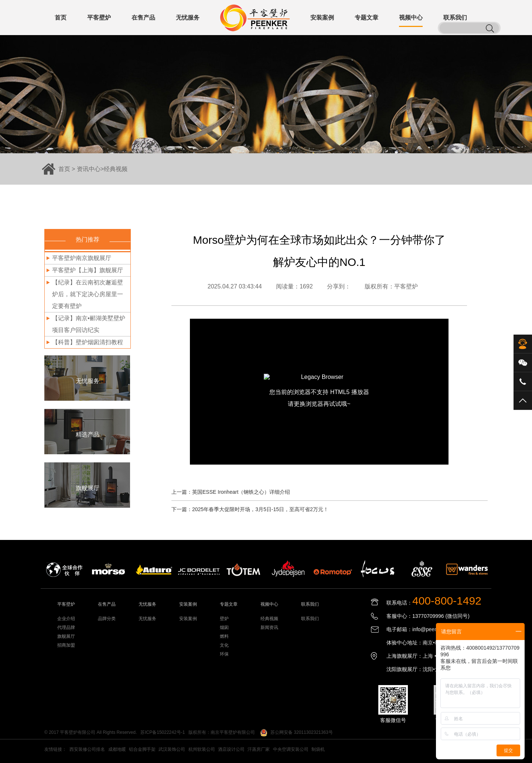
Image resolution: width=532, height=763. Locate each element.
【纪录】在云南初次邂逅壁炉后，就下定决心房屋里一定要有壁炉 (88, 294)
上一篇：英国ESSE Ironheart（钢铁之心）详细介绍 (231, 492)
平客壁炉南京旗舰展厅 (82, 258)
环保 (224, 654)
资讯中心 (89, 169)
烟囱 (224, 627)
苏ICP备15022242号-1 (163, 732)
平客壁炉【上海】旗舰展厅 (88, 270)
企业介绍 (66, 619)
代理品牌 (66, 627)
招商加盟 (66, 645)
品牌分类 (107, 619)
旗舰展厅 (66, 636)
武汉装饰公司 (172, 749)
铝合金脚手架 (142, 749)
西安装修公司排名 (87, 749)
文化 (224, 645)
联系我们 (310, 619)
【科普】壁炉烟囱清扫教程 (88, 342)
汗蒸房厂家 (259, 749)
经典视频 (116, 169)
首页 (64, 169)
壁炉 (224, 619)
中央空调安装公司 (291, 749)
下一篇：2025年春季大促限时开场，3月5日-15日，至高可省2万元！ (250, 509)
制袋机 (318, 749)
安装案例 (188, 619)
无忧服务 (147, 619)
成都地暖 (117, 749)
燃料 (224, 636)
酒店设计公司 (231, 749)
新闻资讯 (269, 627)
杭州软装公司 (202, 749)
